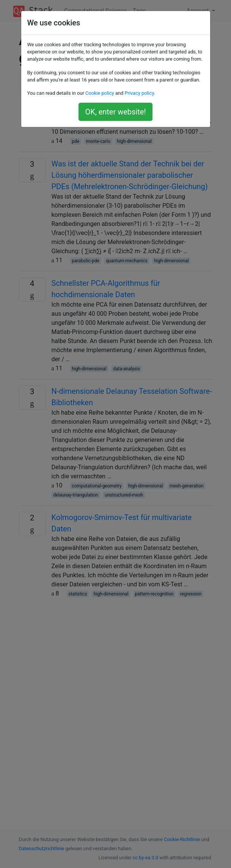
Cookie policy (100, 93)
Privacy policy (139, 93)
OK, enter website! (115, 112)
